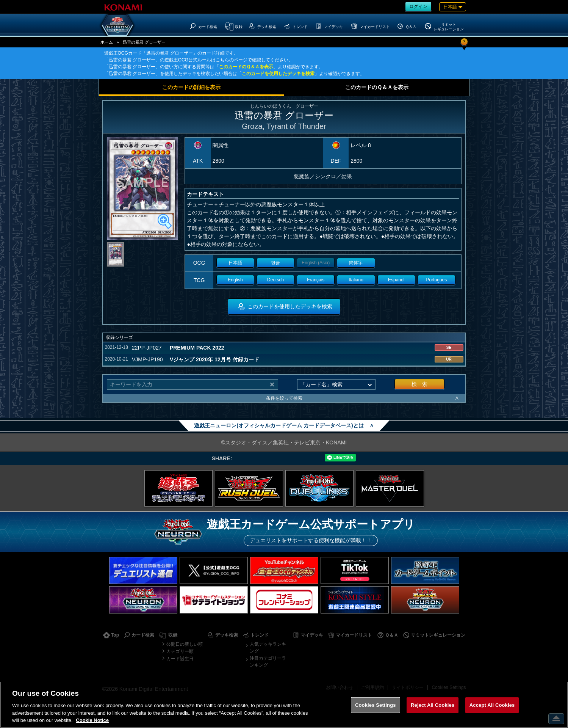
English (235, 280)
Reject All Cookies (433, 705)
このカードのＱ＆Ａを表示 (246, 67)
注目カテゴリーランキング (268, 662)
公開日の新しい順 (185, 644)
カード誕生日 (180, 659)
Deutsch (275, 280)
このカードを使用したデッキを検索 (278, 74)
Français (316, 280)
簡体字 (356, 263)
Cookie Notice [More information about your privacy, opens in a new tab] (92, 720)
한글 (275, 263)
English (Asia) (316, 263)
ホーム (107, 42)
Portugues (437, 280)
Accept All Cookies (492, 705)
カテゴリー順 (180, 651)
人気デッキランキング (268, 648)
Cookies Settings (376, 705)
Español (396, 280)
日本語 (235, 263)
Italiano (356, 280)
